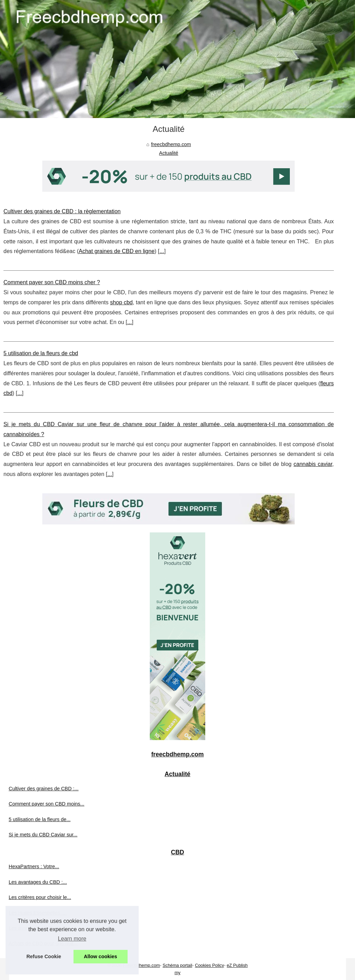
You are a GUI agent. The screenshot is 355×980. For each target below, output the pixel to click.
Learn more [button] (72, 939)
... (162, 251)
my (177, 973)
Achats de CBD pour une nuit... (43, 943)
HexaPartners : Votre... (34, 866)
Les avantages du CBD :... (38, 882)
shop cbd (122, 302)
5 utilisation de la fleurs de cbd (41, 353)
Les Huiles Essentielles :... (38, 913)
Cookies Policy (209, 965)
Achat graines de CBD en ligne (117, 251)
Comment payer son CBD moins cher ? (52, 282)
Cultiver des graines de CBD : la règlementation (62, 211)
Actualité (169, 153)
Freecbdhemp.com (142, 965)
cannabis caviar (313, 464)
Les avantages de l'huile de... (41, 928)
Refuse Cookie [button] (44, 956)
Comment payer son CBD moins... (46, 804)
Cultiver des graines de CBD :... (44, 789)
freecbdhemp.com (171, 144)
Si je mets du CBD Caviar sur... (43, 835)
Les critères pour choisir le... (40, 897)
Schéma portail (177, 965)
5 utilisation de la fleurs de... (40, 819)
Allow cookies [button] (101, 956)
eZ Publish (237, 965)
